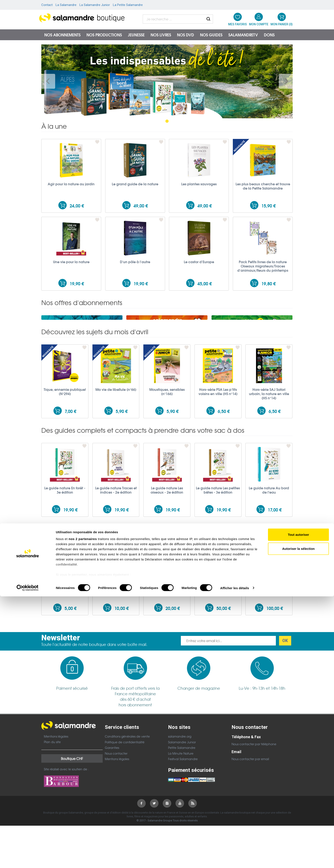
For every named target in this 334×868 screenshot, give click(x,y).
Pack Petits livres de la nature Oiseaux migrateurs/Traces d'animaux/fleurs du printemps (263, 266)
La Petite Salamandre (128, 5)
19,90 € (77, 283)
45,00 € (205, 283)
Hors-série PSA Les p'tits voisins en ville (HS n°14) (218, 446)
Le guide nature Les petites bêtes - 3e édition (218, 545)
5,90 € (122, 466)
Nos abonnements (62, 35)
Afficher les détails (235, 860)
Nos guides (211, 35)
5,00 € (71, 663)
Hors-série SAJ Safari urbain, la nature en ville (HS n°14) (269, 448)
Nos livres (161, 35)
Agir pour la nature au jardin (71, 184)
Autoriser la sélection (299, 820)
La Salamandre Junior (95, 5)
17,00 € (275, 565)
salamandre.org (180, 791)
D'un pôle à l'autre (135, 262)
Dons (269, 35)
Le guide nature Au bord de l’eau (269, 545)
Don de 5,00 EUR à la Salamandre (65, 643)
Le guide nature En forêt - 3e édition (65, 545)
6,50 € (224, 466)
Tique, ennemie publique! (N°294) (65, 446)
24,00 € (77, 206)
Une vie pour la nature (71, 262)
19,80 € (268, 283)
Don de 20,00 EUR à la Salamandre (167, 643)
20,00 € (173, 663)
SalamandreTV (243, 35)
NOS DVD (186, 35)
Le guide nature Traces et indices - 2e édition (116, 545)
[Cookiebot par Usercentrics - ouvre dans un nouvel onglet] (28, 860)
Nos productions (104, 35)
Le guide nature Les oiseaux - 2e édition (167, 545)
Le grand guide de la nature (135, 184)
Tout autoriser (298, 806)
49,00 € (141, 206)
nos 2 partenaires (83, 811)
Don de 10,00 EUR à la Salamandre (116, 643)
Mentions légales (56, 791)
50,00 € (224, 663)
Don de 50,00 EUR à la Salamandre (218, 643)
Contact (47, 5)
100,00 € (275, 663)
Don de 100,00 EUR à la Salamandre (269, 643)
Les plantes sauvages (199, 184)
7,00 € (71, 466)
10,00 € (122, 663)
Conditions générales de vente (127, 791)
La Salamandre (66, 5)
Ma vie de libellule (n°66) (116, 444)
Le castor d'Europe (199, 262)
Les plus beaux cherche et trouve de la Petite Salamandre (263, 186)
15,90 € (268, 206)
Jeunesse (136, 35)
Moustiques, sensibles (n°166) (167, 446)
